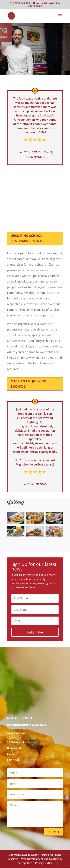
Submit (53, 832)
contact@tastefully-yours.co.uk (26, 725)
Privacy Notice (44, 863)
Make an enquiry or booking (28, 384)
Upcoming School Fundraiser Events (27, 238)
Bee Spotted (25, 863)
